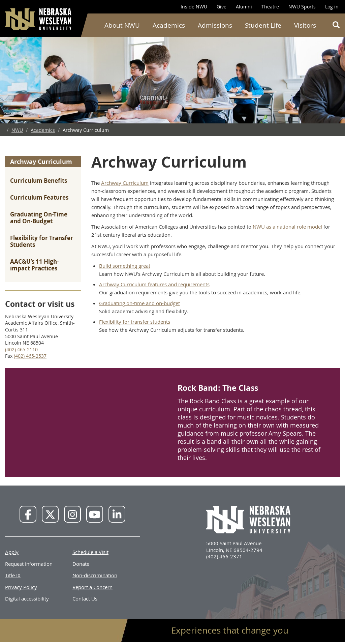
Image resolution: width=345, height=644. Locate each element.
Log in (332, 7)
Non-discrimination (95, 575)
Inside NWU (194, 7)
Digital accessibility (27, 598)
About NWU (122, 25)
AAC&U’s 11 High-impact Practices (34, 265)
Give (222, 7)
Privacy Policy (21, 587)
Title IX (13, 575)
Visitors (305, 25)
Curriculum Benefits (39, 181)
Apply (12, 552)
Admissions (215, 25)
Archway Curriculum (41, 162)
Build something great (125, 266)
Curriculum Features (39, 197)
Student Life (263, 25)
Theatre (270, 7)
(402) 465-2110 (21, 349)
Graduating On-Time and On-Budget (39, 218)
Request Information (29, 563)
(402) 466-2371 (224, 556)
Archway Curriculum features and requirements (154, 284)
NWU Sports (302, 7)
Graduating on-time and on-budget (139, 303)
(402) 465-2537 (30, 356)
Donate (81, 563)
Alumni (244, 7)
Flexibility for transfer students (135, 322)
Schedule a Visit (90, 552)
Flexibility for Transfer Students (42, 241)
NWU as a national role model (287, 227)
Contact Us (85, 598)
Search (337, 26)
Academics (169, 25)
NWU (17, 130)
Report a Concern (92, 587)
